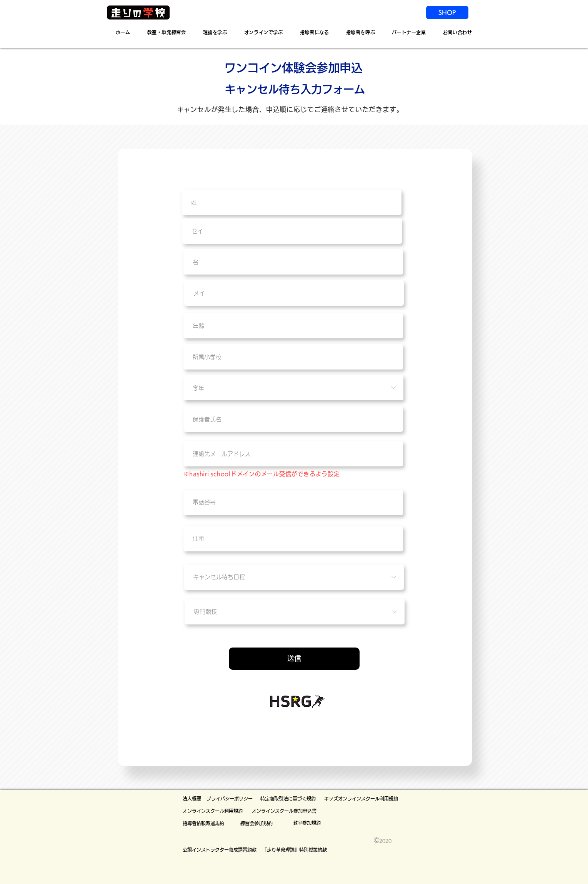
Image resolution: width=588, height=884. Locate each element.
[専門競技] (295, 612)
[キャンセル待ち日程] (294, 577)
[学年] (293, 388)
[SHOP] (447, 12)
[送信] (294, 659)
